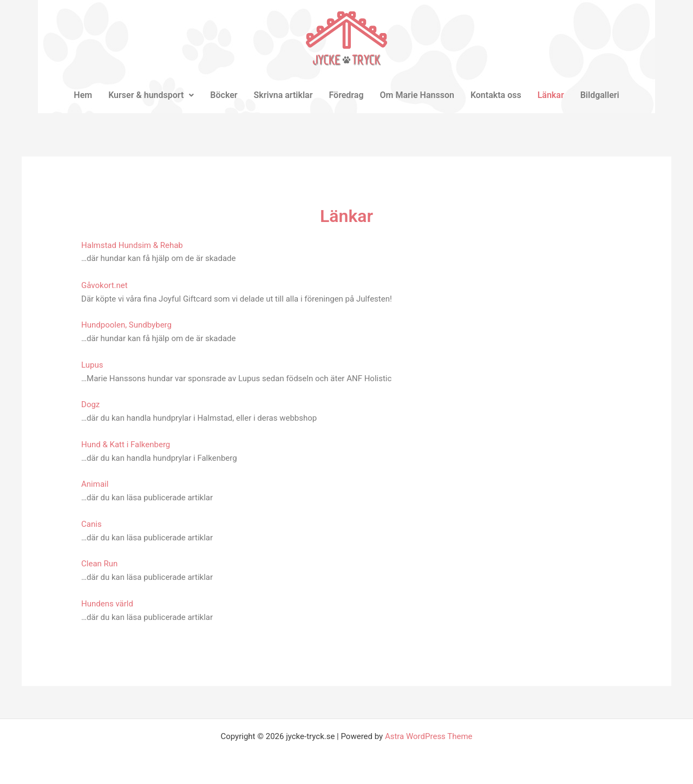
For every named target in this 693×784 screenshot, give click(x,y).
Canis (91, 524)
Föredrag (346, 95)
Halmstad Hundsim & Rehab (132, 245)
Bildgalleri (600, 95)
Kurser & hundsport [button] (151, 95)
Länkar (551, 95)
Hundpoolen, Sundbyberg (126, 325)
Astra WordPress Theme (429, 736)
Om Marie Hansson (417, 95)
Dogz (90, 404)
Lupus (92, 365)
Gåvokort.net (104, 285)
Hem (83, 95)
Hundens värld (107, 604)
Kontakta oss (496, 95)
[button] (151, 95)
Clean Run (99, 564)
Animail (95, 484)
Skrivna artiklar (283, 95)
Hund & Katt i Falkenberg (126, 445)
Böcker (224, 95)
